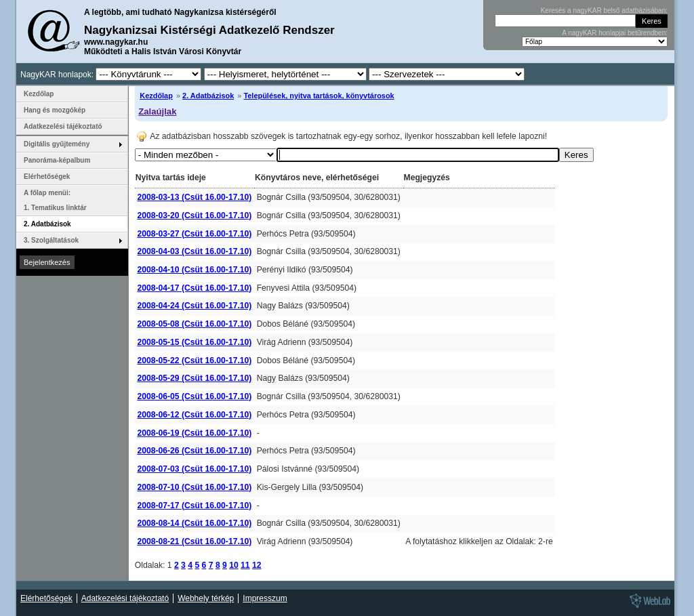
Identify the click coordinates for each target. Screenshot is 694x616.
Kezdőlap (156, 96)
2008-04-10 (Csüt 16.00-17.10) (194, 270)
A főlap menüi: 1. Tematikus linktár (55, 200)
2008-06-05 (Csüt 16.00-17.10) (194, 396)
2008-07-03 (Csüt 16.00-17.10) (194, 469)
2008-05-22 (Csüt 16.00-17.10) (194, 361)
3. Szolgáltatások (51, 240)
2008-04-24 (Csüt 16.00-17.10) (194, 306)
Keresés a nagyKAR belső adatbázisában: (604, 11)
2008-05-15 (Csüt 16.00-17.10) (194, 342)
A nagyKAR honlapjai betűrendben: (615, 33)
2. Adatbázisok (208, 96)
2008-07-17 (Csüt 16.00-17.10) (194, 506)
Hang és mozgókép (55, 110)
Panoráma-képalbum (57, 160)
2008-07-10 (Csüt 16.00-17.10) (194, 487)
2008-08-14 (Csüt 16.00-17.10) (194, 523)
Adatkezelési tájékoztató (63, 126)
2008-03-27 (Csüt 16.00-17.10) (194, 234)
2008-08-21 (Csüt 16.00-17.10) (194, 541)
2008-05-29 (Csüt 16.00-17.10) (194, 378)
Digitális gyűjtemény (57, 144)
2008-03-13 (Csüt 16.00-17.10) (194, 197)
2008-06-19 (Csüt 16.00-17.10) (194, 433)
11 (245, 565)
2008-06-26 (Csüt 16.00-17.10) (194, 451)
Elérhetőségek (47, 177)
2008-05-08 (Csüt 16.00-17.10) (194, 324)
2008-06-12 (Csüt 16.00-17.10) (194, 415)
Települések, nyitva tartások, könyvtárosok (319, 96)
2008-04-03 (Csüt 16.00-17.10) (194, 251)
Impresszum (265, 598)
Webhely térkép (206, 598)
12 (257, 565)
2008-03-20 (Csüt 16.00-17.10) (194, 215)
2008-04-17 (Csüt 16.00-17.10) (194, 288)
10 (234, 565)
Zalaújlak (157, 111)
